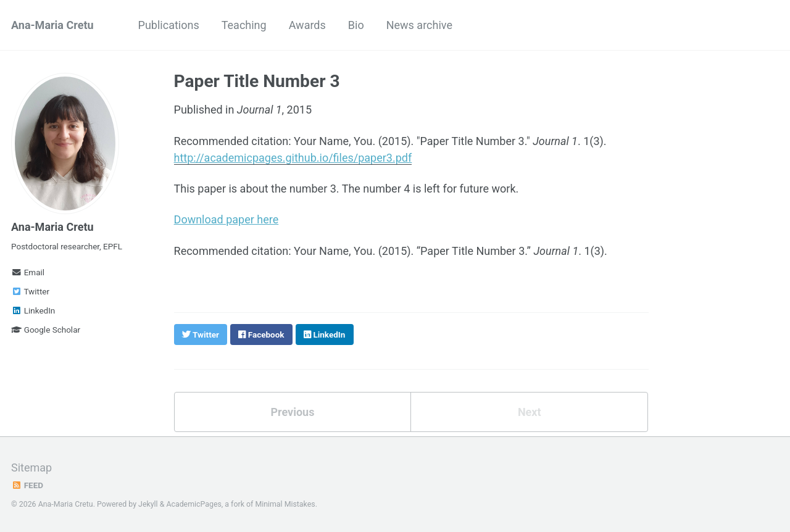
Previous (292, 412)
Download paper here (227, 219)
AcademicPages (193, 504)
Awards (307, 25)
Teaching (244, 25)
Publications (169, 25)
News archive (419, 25)
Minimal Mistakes (285, 504)
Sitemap (31, 468)
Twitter (30, 291)
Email (28, 272)
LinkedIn (33, 310)
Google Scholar (46, 330)
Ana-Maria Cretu (52, 25)
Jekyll (148, 504)
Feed (27, 485)
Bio (356, 25)
